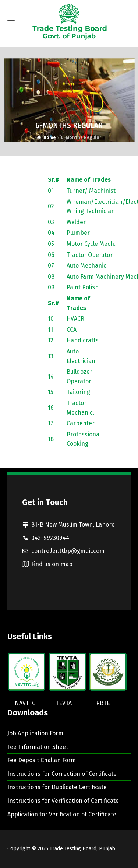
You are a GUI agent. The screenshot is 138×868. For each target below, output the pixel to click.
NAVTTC (25, 703)
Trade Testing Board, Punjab (82, 849)
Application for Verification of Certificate (62, 814)
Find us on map (52, 564)
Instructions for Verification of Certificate (63, 801)
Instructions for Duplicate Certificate (57, 787)
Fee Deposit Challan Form (42, 760)
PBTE (103, 703)
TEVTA (64, 703)
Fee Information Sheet (38, 747)
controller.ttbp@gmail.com (68, 551)
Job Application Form (35, 733)
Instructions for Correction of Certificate (62, 774)
